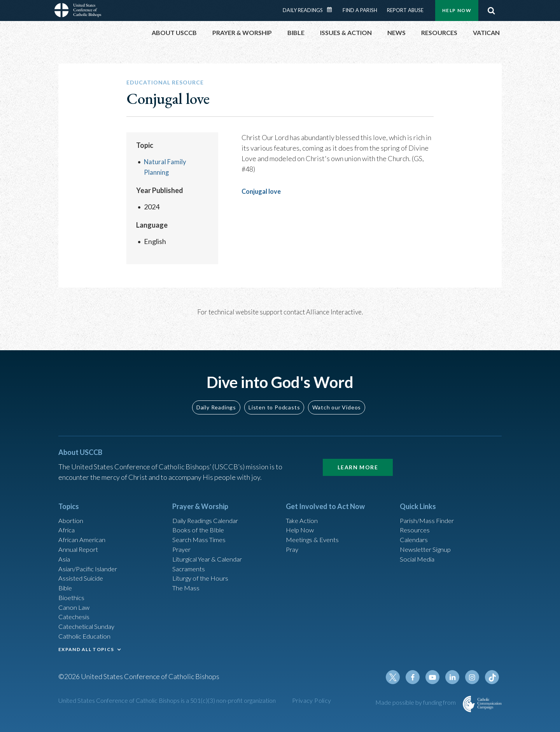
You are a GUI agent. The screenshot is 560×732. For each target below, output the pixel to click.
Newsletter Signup (428, 539)
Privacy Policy (312, 701)
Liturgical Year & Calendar (212, 549)
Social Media (419, 549)
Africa (67, 518)
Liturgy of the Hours (202, 571)
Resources (416, 518)
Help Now (457, 10)
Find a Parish (360, 10)
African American (84, 528)
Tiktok (492, 678)
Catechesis (75, 613)
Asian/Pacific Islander (91, 560)
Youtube (436, 678)
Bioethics (73, 592)
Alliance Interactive (334, 312)
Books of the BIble (200, 518)
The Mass (187, 581)
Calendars (415, 528)
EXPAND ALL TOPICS (86, 647)
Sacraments (190, 560)
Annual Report (80, 539)
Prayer (183, 539)
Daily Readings (303, 10)
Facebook (418, 678)
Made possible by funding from (416, 703)
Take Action (303, 507)
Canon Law (75, 602)
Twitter (399, 678)
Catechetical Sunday (89, 623)
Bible (66, 581)
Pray (293, 539)
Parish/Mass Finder (429, 507)
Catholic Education (87, 634)
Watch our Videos (337, 394)
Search (491, 11)
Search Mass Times (201, 528)
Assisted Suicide (83, 571)
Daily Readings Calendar (332, 10)
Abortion (72, 507)
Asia (65, 549)
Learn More (358, 454)
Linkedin (455, 678)
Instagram (474, 678)
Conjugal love (263, 191)
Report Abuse (405, 10)
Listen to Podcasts (274, 394)
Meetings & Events (315, 528)
